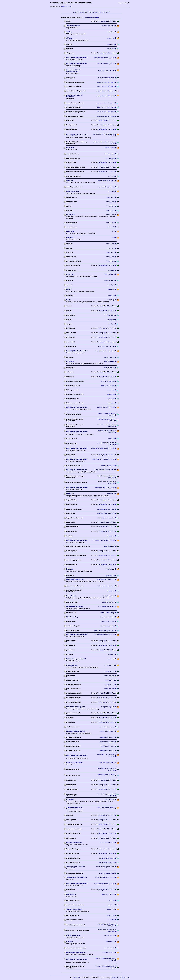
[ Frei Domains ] (105, 12)
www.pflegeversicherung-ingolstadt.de (105, 635)
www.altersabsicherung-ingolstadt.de (105, 58)
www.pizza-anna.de (111, 665)
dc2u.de (114, 231)
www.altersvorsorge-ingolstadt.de (106, 64)
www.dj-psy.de (112, 285)
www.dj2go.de (112, 270)
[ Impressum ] (126, 978)
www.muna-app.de (111, 569)
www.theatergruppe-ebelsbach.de (106, 867)
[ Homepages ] (82, 12)
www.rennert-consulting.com (108, 763)
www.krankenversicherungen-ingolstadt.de (103, 540)
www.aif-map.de (112, 38)
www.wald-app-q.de (110, 936)
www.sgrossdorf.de (111, 800)
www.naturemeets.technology (108, 606)
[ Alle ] (75, 12)
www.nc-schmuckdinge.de (109, 613)
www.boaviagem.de (111, 148)
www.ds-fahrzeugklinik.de (109, 381)
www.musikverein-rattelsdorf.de (107, 509)
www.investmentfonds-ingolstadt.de (106, 487)
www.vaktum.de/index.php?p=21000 (105, 630)
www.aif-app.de (112, 32)
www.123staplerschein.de (109, 26)
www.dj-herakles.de (111, 274)
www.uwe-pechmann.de (109, 894)
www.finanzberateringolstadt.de (107, 407)
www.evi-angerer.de (110, 357)
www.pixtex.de (112, 655)
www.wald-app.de (111, 942)
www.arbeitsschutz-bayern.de (108, 71)
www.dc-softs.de (111, 176)
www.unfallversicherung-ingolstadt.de (105, 884)
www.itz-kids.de (112, 494)
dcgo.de (114, 237)
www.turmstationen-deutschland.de (106, 877)
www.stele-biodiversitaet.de (108, 843)
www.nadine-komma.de (109, 596)
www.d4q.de (113, 191)
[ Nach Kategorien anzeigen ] (91, 17)
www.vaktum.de (112, 390)
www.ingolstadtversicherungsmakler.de (105, 470)
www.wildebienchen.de (109, 952)
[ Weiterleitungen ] (94, 12)
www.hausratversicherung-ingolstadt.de (104, 459)
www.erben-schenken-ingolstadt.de (106, 351)
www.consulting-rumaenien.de (107, 78)
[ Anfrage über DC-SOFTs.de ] (107, 21)
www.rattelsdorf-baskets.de (108, 727)
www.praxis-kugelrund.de (109, 466)
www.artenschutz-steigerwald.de (107, 82)
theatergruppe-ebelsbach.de (108, 858)
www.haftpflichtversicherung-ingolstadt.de (104, 449)
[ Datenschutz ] (116, 978)
